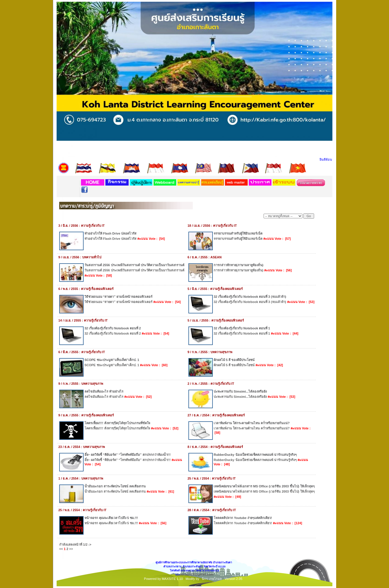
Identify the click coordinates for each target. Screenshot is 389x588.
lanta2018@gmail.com (197, 574)
